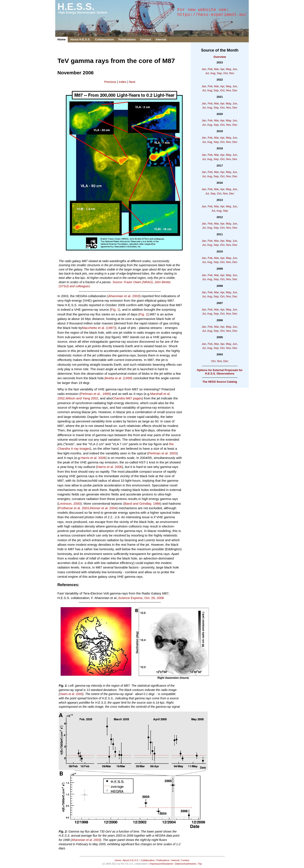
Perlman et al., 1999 (95, 394)
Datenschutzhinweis (186, 864)
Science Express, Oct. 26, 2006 (141, 598)
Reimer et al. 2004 (103, 508)
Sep (219, 73)
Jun (235, 69)
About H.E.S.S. (80, 39)
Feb (210, 69)
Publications (127, 39)
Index (123, 82)
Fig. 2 (144, 314)
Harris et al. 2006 (93, 458)
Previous (110, 82)
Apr (222, 69)
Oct (226, 73)
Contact (146, 39)
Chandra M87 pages (127, 398)
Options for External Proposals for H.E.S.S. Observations (220, 372)
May (229, 69)
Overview (220, 57)
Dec (235, 90)
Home (61, 39)
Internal (161, 39)
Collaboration (104, 39)
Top (200, 864)
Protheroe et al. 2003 (74, 508)
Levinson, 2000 (70, 504)
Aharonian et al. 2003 (124, 296)
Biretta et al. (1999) (118, 378)
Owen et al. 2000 (71, 694)
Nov (232, 73)
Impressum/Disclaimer (162, 864)
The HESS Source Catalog (220, 382)
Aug (213, 73)
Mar (216, 69)
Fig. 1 (115, 309)
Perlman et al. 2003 (163, 453)
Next (132, 82)
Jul (207, 73)
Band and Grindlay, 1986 (142, 504)
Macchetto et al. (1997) (99, 328)
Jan (204, 69)
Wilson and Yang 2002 (82, 398)
